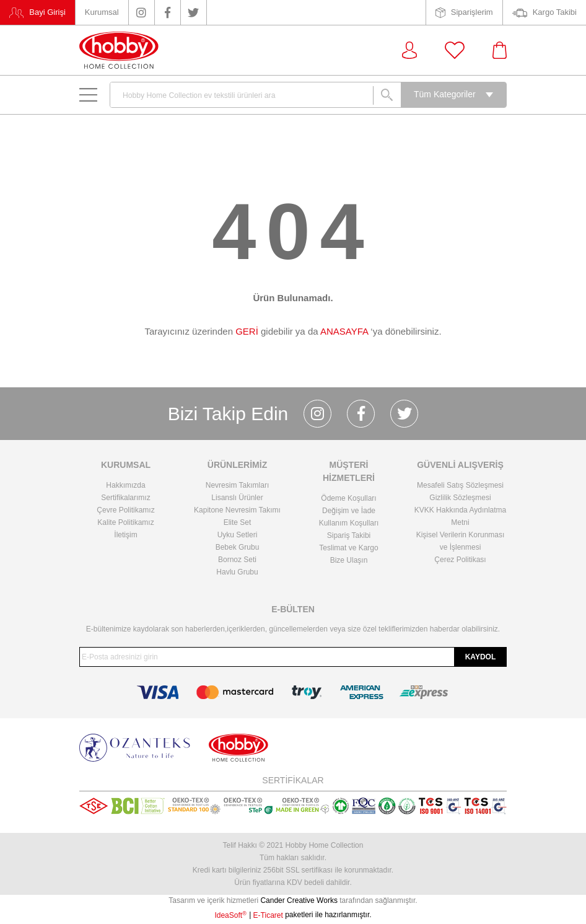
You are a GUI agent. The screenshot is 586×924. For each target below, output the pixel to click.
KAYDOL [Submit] (481, 657)
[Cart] (500, 50)
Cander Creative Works (300, 900)
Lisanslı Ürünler (237, 498)
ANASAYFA (344, 331)
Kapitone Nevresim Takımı (237, 510)
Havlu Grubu (237, 572)
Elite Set (238, 522)
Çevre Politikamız (125, 510)
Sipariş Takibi (349, 535)
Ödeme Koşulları (348, 498)
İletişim (125, 535)
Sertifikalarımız (125, 498)
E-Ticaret (268, 915)
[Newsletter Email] (293, 657)
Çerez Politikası (460, 560)
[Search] (256, 95)
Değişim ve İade (349, 511)
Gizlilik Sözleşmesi (460, 498)
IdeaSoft (230, 915)
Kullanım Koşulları (349, 523)
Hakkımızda (125, 485)
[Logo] (119, 50)
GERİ (247, 331)
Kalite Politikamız (125, 522)
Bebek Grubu (238, 547)
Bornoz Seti (237, 560)
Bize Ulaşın (349, 560)
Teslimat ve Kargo (348, 548)
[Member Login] (409, 50)
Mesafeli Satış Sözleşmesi (460, 485)
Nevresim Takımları (237, 485)
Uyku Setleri (238, 535)
